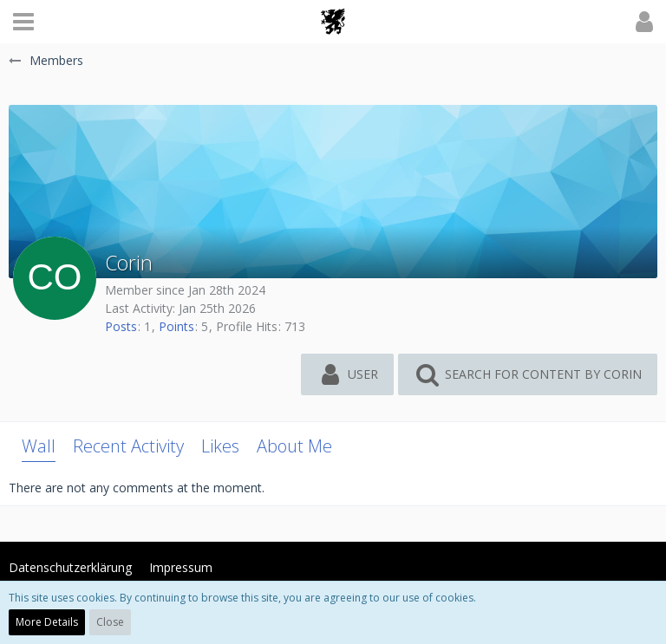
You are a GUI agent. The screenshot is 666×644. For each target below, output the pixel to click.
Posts (121, 326)
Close (110, 622)
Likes (220, 446)
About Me (294, 446)
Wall (39, 446)
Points (176, 326)
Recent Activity (128, 446)
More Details (47, 622)
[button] (23, 22)
